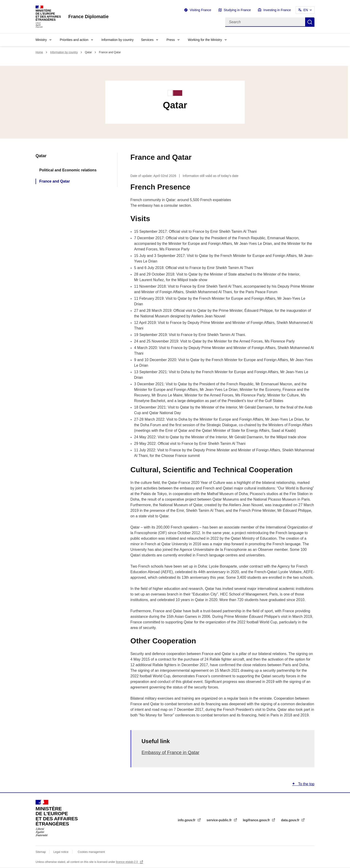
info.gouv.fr (187, 820)
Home (39, 52)
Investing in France (277, 10)
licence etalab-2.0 (127, 862)
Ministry (41, 40)
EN (306, 10)
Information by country (117, 40)
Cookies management (91, 852)
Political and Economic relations (68, 170)
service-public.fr (220, 820)
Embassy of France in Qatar (170, 752)
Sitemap (41, 852)
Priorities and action (74, 40)
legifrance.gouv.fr (257, 820)
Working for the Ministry (205, 40)
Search (310, 22)
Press (171, 40)
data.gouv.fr (291, 820)
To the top (306, 784)
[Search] (265, 22)
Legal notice (61, 852)
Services (147, 40)
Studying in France (237, 10)
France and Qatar (55, 181)
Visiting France (200, 10)
